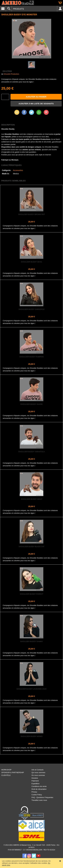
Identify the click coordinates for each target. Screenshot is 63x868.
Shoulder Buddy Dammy (31, 641)
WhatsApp (39, 112)
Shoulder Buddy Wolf (31, 499)
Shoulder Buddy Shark (31, 404)
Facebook (24, 112)
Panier (60, 3)
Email (17, 112)
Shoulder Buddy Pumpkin (31, 357)
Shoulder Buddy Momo (32, 736)
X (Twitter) (31, 113)
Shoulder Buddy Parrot (31, 594)
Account (60, 9)
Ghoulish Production (11, 74)
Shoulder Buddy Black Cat (31, 547)
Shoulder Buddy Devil (31, 262)
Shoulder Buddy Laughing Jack (31, 689)
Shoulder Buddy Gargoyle (31, 309)
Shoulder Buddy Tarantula (32, 452)
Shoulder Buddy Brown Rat (31, 214)
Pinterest (46, 112)
